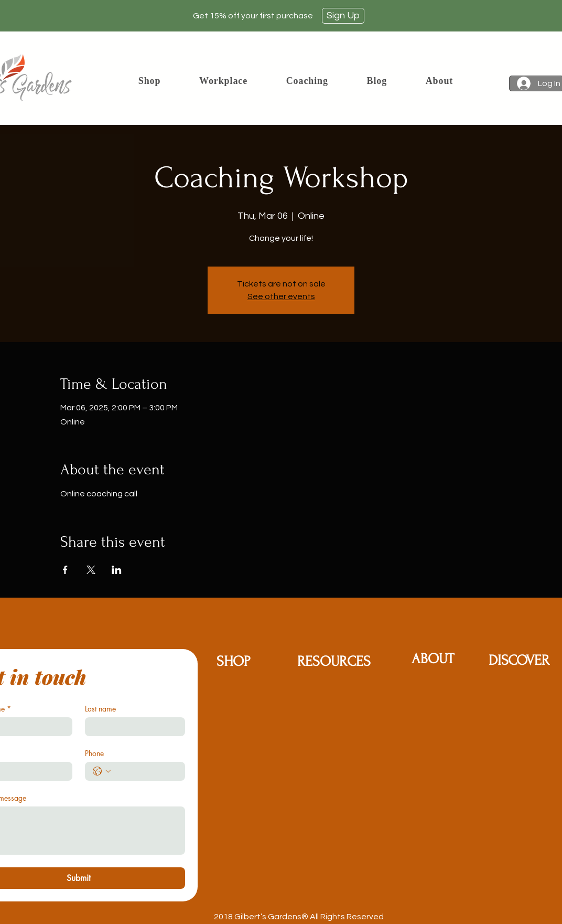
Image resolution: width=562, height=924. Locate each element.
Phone (94, 753)
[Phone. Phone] (145, 771)
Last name (100, 709)
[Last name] (132, 727)
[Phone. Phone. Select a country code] (102, 771)
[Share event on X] (91, 570)
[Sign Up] (343, 16)
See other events (281, 296)
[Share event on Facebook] (65, 570)
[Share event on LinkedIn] (117, 570)
